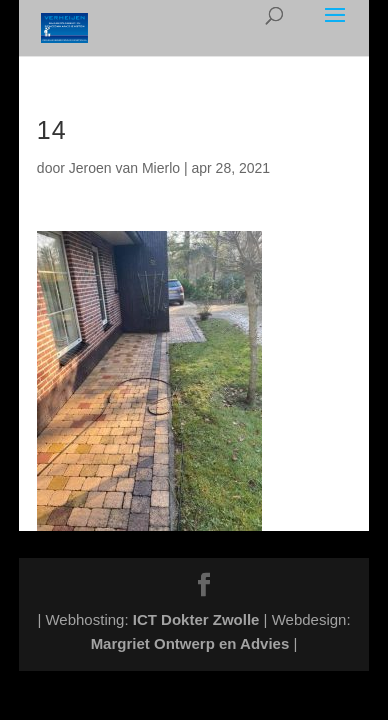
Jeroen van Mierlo (124, 168)
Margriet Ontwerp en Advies (190, 643)
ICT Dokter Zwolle (196, 619)
